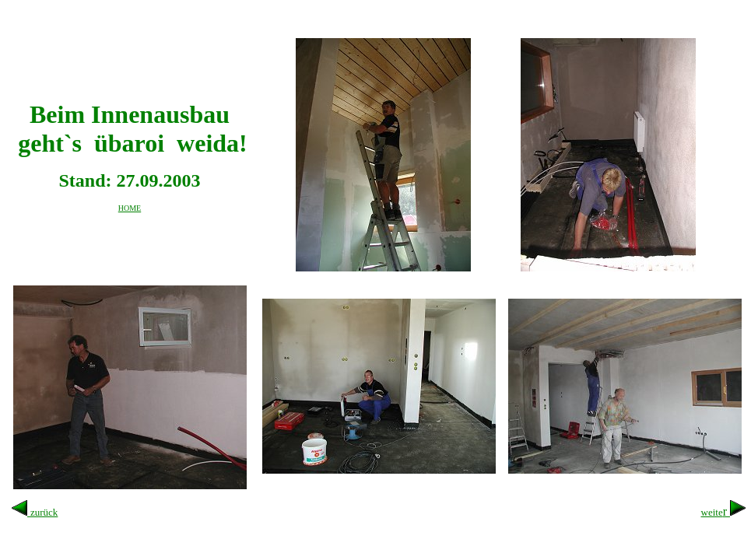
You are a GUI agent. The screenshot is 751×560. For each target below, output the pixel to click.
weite (712, 512)
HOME (130, 208)
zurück (44, 512)
